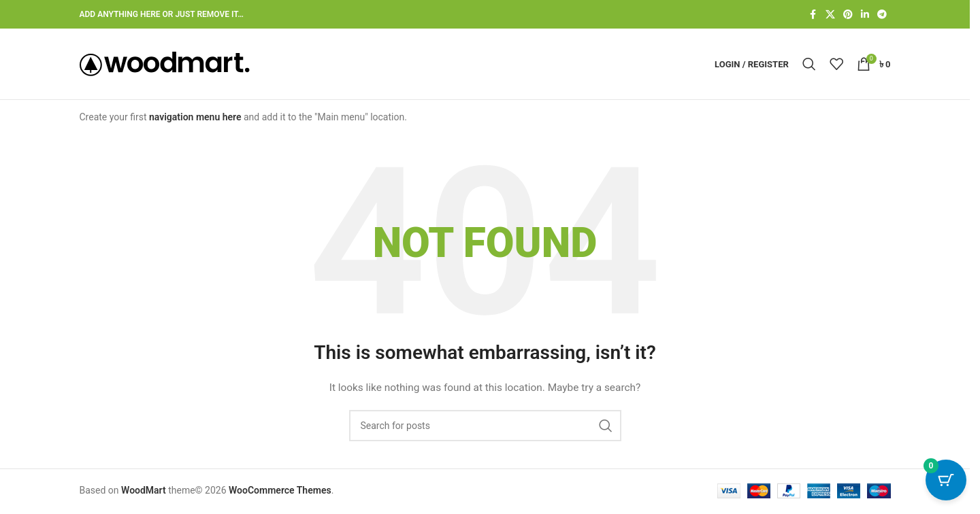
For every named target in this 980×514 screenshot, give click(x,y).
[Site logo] (165, 63)
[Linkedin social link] (865, 15)
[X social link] (830, 15)
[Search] (809, 64)
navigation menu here (195, 117)
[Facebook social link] (813, 15)
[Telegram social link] (882, 15)
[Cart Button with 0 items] (946, 480)
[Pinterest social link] (848, 15)
